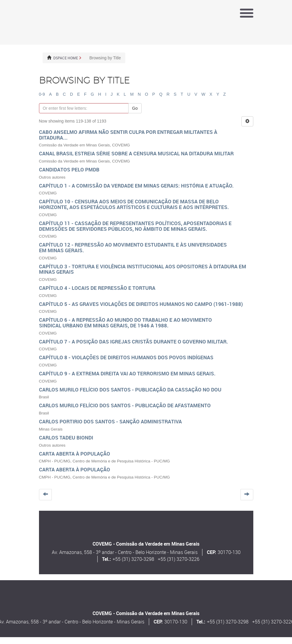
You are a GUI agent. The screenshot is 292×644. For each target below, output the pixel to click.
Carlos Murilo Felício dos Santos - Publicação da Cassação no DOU (130, 390)
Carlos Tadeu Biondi (66, 438)
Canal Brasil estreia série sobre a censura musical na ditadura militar (136, 153)
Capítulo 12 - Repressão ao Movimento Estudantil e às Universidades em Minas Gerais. (133, 247)
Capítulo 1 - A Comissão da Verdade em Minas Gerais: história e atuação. (136, 186)
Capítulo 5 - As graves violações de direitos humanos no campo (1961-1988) (141, 304)
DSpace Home (66, 58)
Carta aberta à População (75, 454)
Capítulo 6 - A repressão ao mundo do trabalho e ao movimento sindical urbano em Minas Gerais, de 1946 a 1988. (125, 323)
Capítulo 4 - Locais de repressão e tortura (97, 288)
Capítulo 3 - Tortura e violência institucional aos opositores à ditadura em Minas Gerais (143, 269)
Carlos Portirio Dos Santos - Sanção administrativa (110, 421)
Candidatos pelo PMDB (69, 169)
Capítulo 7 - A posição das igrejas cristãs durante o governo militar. (133, 342)
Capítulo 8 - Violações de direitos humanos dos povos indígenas (126, 357)
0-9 (42, 94)
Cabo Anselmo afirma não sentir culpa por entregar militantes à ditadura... (128, 135)
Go (135, 108)
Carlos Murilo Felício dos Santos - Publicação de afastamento (125, 405)
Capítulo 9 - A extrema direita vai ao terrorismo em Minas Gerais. (127, 373)
